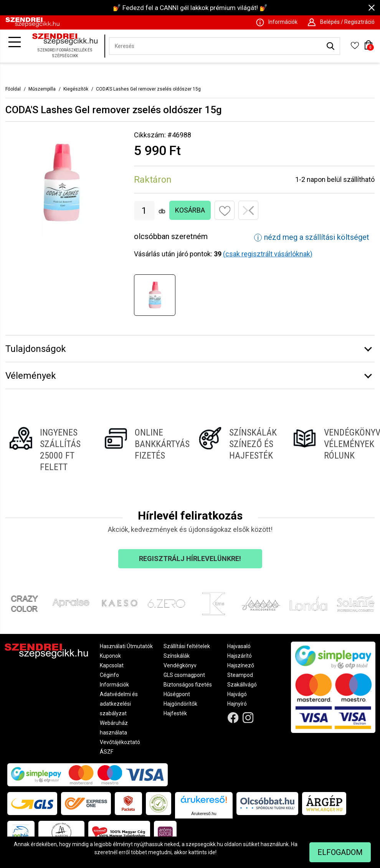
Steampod (240, 675)
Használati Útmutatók (126, 646)
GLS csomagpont (184, 675)
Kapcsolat (112, 665)
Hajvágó (237, 694)
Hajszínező (241, 665)
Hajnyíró (237, 704)
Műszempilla (42, 89)
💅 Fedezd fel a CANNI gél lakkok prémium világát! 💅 (190, 8)
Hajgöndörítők (180, 704)
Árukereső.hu (204, 814)
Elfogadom (340, 852)
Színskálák (177, 656)
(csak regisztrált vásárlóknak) (268, 254)
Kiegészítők (76, 89)
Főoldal (13, 89)
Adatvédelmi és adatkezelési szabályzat (119, 704)
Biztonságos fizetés (188, 685)
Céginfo (109, 675)
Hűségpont (177, 694)
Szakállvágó (242, 685)
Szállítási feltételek (187, 646)
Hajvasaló (239, 646)
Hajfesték (175, 713)
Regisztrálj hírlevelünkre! (190, 559)
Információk (114, 685)
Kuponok (110, 656)
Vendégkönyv (180, 665)
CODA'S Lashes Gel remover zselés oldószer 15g (148, 89)
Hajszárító (240, 656)
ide (212, 852)
